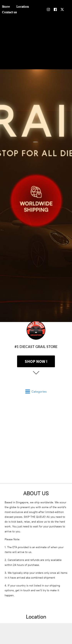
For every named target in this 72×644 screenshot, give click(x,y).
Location (23, 7)
